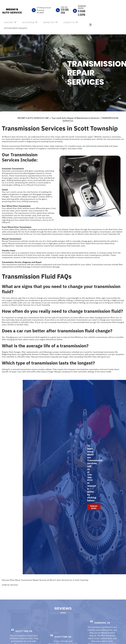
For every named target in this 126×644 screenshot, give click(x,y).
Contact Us (69, 22)
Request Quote (94, 507)
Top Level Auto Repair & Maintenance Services (75, 118)
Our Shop (9, 22)
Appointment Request (16, 28)
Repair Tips (49, 22)
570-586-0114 (65, 11)
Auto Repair (28, 22)
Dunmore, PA (102, 629)
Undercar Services (10, 585)
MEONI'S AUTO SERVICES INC (33, 118)
